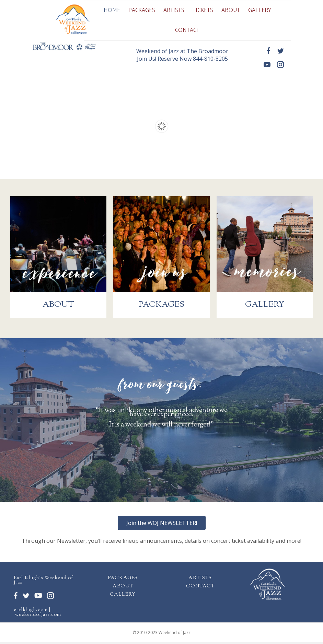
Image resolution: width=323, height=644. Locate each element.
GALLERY (123, 596)
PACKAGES (123, 580)
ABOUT (123, 588)
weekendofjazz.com (38, 617)
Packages (142, 10)
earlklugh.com (31, 612)
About (231, 10)
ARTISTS (200, 580)
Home (112, 10)
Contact (187, 30)
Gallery (260, 10)
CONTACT (200, 588)
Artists (174, 10)
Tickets (203, 10)
